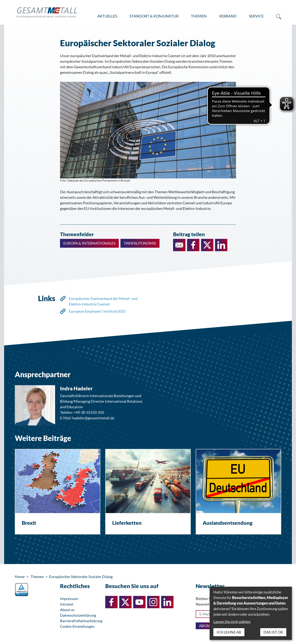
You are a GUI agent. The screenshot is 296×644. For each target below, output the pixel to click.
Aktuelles (107, 16)
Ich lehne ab (229, 632)
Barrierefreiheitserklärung (81, 621)
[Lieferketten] (148, 492)
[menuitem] (107, 16)
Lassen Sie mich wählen (232, 622)
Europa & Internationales (89, 243)
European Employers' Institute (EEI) (97, 311)
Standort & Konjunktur (154, 16)
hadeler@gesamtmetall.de (93, 418)
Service (256, 16)
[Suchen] (276, 16)
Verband (228, 16)
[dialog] (251, 613)
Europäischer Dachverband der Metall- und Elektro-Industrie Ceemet (103, 301)
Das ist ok (273, 632)
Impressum (69, 599)
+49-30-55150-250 (89, 412)
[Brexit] (58, 492)
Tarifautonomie (140, 243)
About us (67, 610)
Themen (199, 16)
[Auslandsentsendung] (238, 492)
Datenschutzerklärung (78, 615)
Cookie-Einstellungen (77, 626)
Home (20, 577)
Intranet (67, 604)
